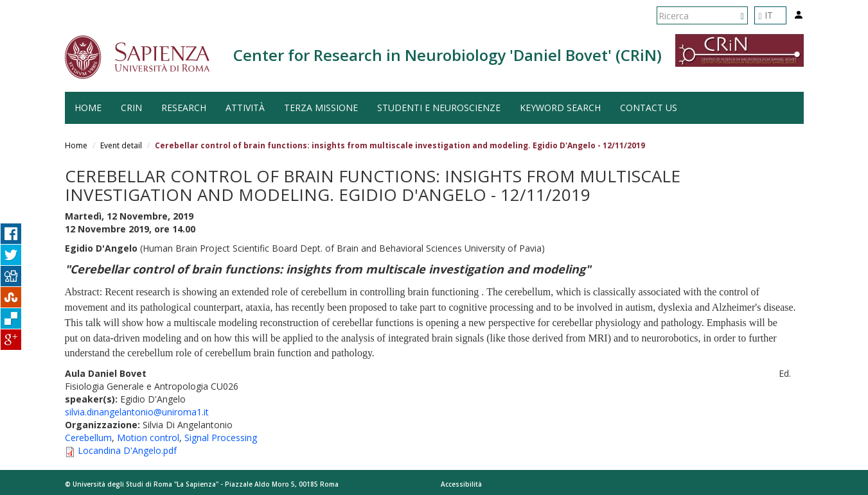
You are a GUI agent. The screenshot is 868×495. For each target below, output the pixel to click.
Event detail (121, 145)
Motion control (148, 438)
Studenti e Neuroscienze (439, 108)
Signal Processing (221, 438)
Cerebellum (88, 438)
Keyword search (560, 108)
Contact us (649, 108)
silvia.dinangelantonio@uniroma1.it (137, 412)
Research (184, 108)
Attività (245, 108)
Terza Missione (321, 108)
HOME (88, 108)
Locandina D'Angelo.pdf (127, 450)
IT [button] (766, 15)
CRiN (131, 108)
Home (76, 145)
